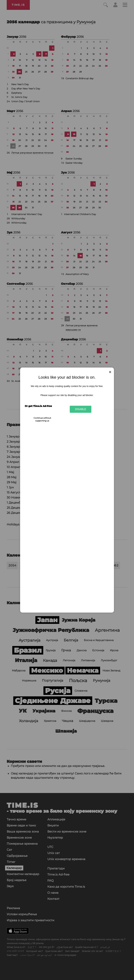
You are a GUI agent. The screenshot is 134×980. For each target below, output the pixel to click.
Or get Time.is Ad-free (38, 406)
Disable (81, 409)
